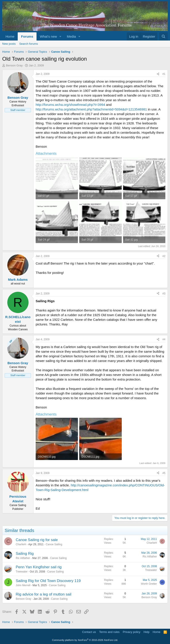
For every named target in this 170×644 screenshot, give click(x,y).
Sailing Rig (25, 554)
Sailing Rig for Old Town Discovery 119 (48, 581)
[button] (60, 36)
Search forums (29, 44)
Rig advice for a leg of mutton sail (43, 594)
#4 (164, 339)
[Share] (158, 74)
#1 (164, 74)
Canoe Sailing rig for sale (37, 540)
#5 (164, 473)
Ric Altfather (23, 558)
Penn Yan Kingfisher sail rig (39, 567)
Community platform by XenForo (85, 640)
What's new (48, 36)
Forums (27, 36)
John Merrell (23, 585)
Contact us (89, 632)
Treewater (22, 572)
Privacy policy (132, 632)
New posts (9, 44)
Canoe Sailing (54, 544)
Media (71, 36)
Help (147, 632)
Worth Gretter (149, 584)
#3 (164, 294)
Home (10, 36)
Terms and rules (109, 632)
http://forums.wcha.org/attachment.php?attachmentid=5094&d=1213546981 (91, 109)
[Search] (163, 36)
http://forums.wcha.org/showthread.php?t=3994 (70, 105)
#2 (164, 256)
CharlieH (21, 544)
